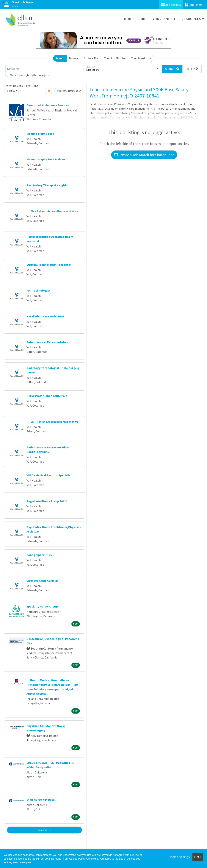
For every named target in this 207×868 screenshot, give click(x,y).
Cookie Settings (179, 857)
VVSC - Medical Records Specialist (49, 475)
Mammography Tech (40, 134)
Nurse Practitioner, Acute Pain (47, 396)
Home (129, 19)
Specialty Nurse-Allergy (43, 606)
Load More (44, 830)
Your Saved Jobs (141, 58)
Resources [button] (191, 19)
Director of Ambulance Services (48, 105)
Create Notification (69, 91)
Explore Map (91, 58)
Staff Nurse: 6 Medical (41, 800)
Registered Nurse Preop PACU (47, 501)
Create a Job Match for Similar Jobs (144, 155)
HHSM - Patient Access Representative (52, 211)
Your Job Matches (116, 58)
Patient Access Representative (47, 342)
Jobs (143, 19)
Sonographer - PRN (39, 555)
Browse (74, 58)
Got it (198, 857)
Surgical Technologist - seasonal (49, 265)
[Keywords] (45, 69)
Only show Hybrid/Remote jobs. (30, 75)
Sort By (11, 91)
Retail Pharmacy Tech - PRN (45, 316)
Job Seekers (171, 5)
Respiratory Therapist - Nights (47, 185)
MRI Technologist (38, 290)
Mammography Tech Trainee (46, 159)
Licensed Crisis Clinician (43, 581)
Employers (194, 5)
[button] (192, 69)
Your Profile (165, 19)
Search (60, 58)
